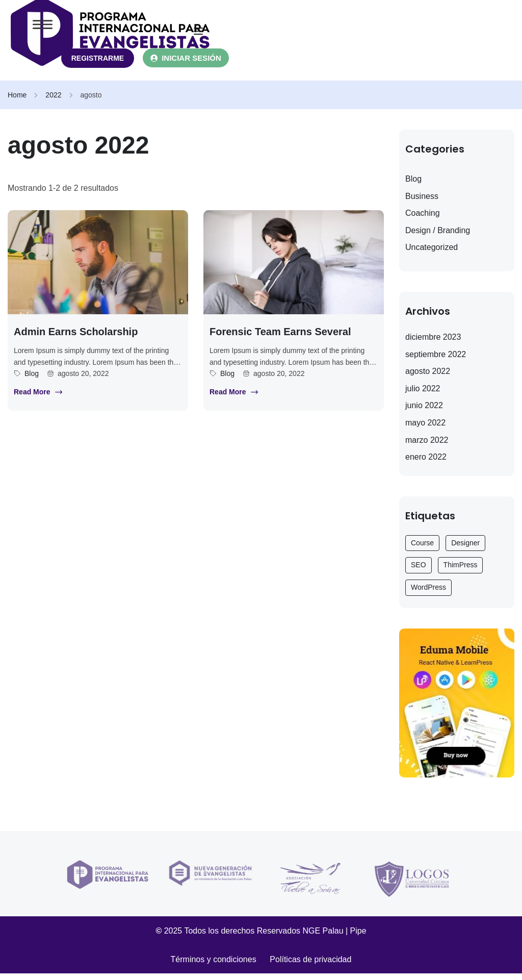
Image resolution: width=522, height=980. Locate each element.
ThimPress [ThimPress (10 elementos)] (461, 571)
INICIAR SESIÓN (200, 64)
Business (422, 202)
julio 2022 (423, 395)
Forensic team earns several (280, 338)
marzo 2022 (427, 446)
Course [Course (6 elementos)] (422, 549)
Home (17, 101)
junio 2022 (424, 412)
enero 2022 (426, 463)
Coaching (423, 219)
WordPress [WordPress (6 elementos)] (428, 593)
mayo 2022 (425, 429)
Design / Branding (438, 236)
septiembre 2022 (436, 360)
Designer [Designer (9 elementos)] (465, 549)
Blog (32, 380)
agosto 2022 (428, 377)
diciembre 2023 (433, 343)
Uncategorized (432, 254)
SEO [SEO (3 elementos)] (419, 571)
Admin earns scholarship (76, 338)
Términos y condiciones (220, 965)
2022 (53, 101)
